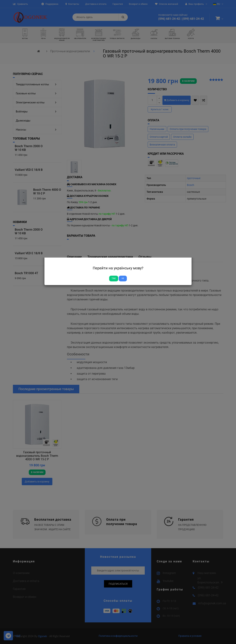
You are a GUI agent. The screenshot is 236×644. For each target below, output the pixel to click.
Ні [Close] (123, 278)
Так (114, 278)
